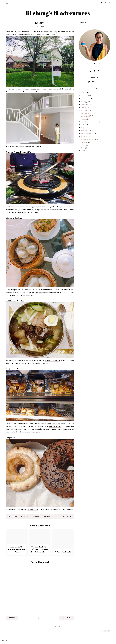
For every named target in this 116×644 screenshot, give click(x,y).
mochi (83, 145)
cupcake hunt (86, 99)
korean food (38, 516)
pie (82, 151)
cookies (84, 107)
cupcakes (84, 96)
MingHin (39, 292)
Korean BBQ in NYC (49, 207)
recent (12, 618)
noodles (47, 516)
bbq (9, 516)
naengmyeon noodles (52, 360)
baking (83, 102)
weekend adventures (88, 139)
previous (67, 618)
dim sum (22, 516)
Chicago (15, 516)
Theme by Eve (108, 641)
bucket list (84, 142)
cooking (84, 104)
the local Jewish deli (54, 423)
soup (83, 128)
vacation (84, 119)
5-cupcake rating (87, 133)
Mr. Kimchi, (68, 207)
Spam (83, 148)
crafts (83, 125)
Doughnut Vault (32, 509)
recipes (83, 93)
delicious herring (55, 426)
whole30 (84, 136)
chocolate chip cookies (89, 122)
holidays (84, 113)
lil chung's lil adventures (58, 13)
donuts (29, 516)
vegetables (85, 110)
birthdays (84, 130)
